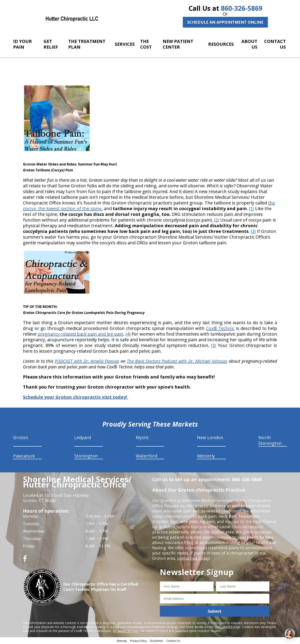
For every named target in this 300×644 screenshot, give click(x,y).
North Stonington (270, 440)
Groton (21, 437)
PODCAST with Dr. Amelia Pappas (87, 361)
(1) (252, 209)
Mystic (142, 437)
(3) (253, 231)
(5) (214, 345)
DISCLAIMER (224, 627)
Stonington (86, 456)
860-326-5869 (242, 8)
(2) (217, 220)
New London (210, 437)
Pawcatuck (24, 456)
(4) (128, 334)
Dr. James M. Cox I (126, 631)
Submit (215, 611)
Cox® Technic (220, 328)
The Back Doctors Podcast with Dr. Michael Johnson (177, 361)
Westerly (206, 456)
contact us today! (194, 558)
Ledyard (83, 437)
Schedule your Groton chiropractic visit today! (76, 397)
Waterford (147, 456)
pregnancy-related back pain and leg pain (80, 334)
